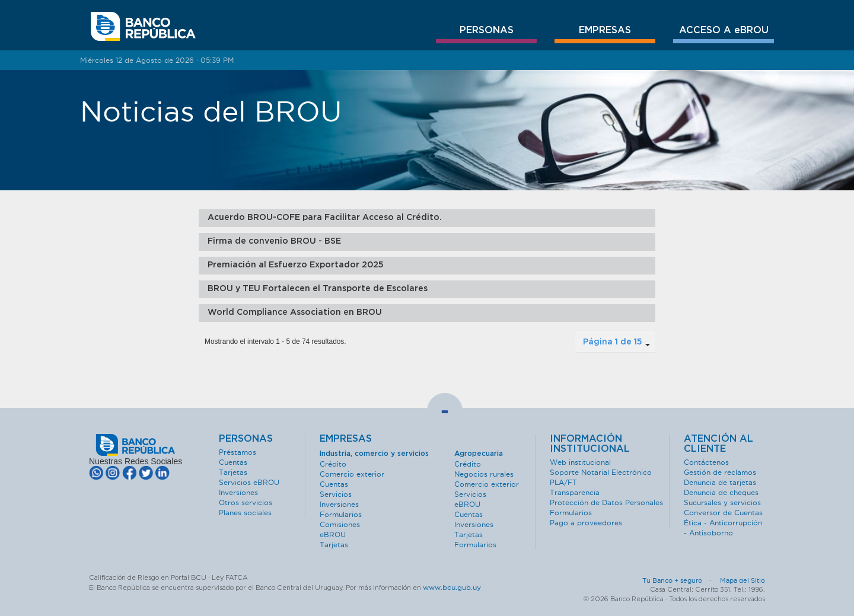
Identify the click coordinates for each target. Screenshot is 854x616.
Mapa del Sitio (743, 580)
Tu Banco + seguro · (680, 580)
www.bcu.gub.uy (452, 587)
